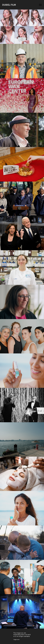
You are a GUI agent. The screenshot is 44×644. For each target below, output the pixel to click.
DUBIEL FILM (9, 5)
